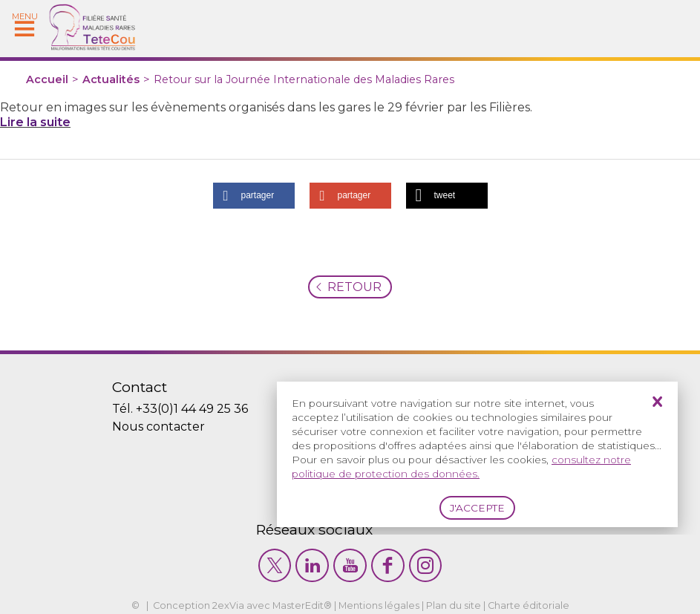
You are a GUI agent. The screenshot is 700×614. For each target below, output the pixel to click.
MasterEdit (298, 605)
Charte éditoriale (529, 605)
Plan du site (454, 605)
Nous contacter (158, 427)
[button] (254, 196)
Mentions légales (379, 605)
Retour (354, 287)
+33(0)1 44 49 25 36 (192, 409)
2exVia (228, 605)
